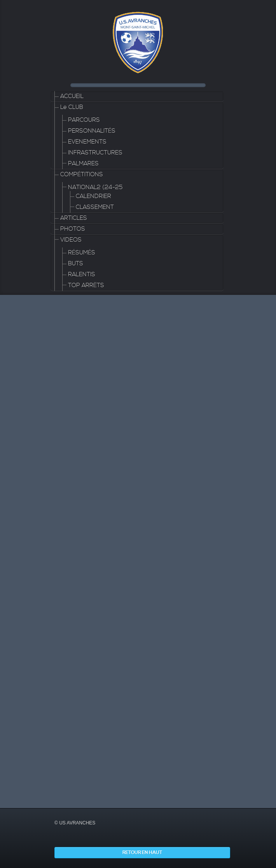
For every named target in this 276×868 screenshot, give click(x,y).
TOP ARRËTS (86, 285)
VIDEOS (71, 240)
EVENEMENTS (87, 142)
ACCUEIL (72, 96)
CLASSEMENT (95, 207)
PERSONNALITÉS (92, 131)
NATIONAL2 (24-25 (95, 187)
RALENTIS (82, 274)
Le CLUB (72, 107)
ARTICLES (74, 218)
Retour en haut (142, 853)
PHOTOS (73, 229)
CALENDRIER (93, 196)
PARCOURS (84, 120)
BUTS (76, 264)
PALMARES (83, 164)
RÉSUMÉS (82, 253)
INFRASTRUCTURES (95, 153)
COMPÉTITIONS (82, 174)
